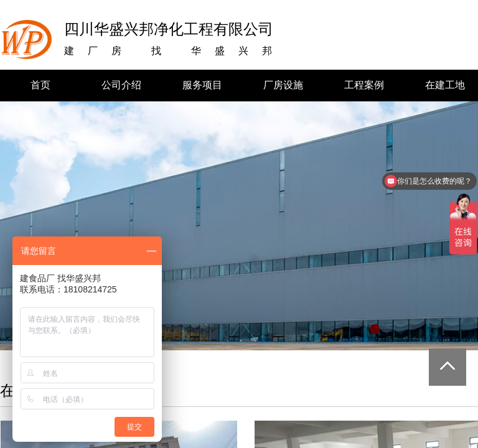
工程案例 (364, 85)
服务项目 (202, 85)
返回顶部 (448, 367)
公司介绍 (121, 85)
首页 (40, 85)
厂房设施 (283, 85)
